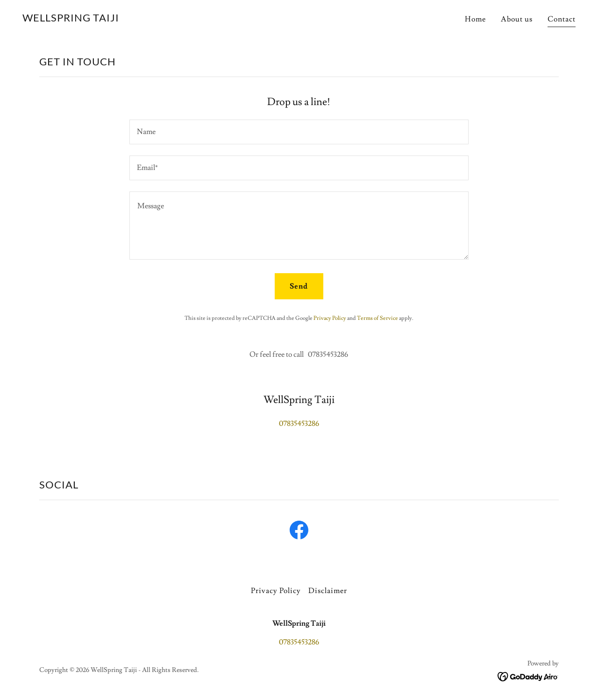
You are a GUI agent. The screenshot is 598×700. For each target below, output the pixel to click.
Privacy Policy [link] (330, 318)
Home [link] (475, 19)
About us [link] (517, 19)
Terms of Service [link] (377, 318)
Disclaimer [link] (328, 591)
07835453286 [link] (299, 424)
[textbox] (299, 132)
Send (299, 286)
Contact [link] (562, 19)
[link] (71, 19)
